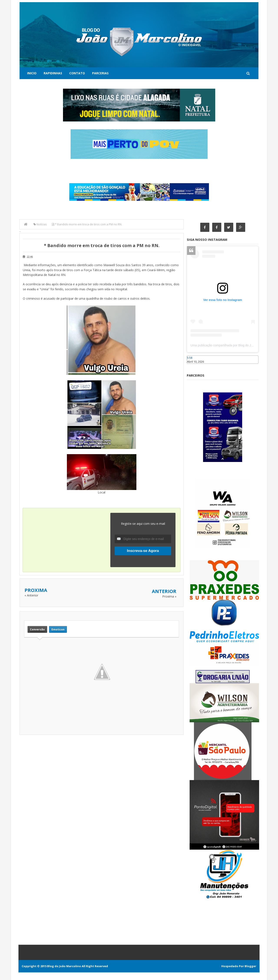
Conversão (37, 629)
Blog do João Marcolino (64, 966)
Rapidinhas (53, 73)
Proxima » (169, 596)
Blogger (250, 966)
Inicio (32, 73)
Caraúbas (193, 366)
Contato (77, 73)
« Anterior (31, 595)
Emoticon (58, 629)
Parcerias (100, 73)
